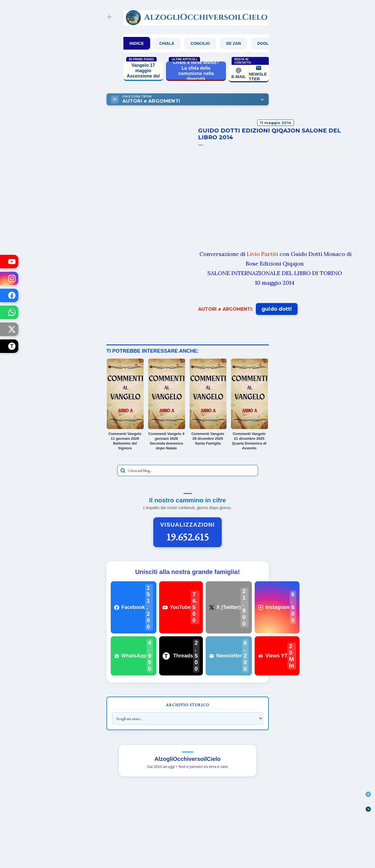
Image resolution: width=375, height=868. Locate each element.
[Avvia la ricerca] (123, 471)
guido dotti (277, 309)
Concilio (208, 43)
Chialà (175, 43)
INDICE (137, 43)
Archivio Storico (188, 705)
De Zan (242, 43)
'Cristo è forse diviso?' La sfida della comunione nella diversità (196, 71)
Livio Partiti (262, 254)
